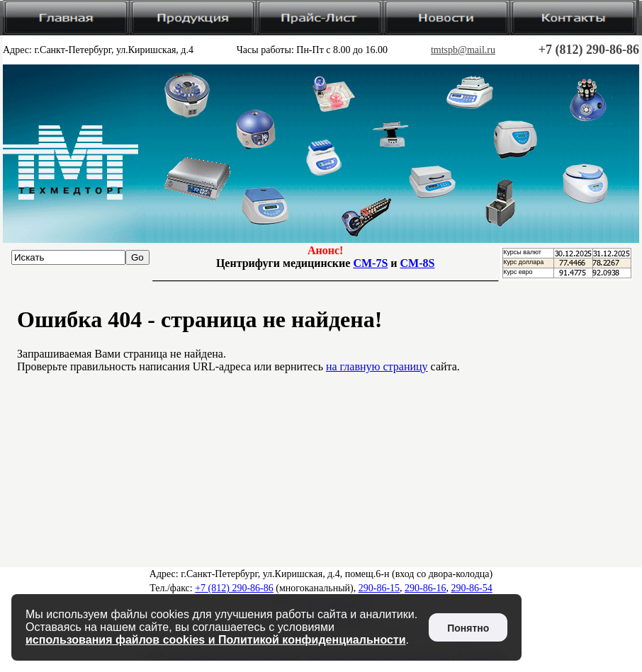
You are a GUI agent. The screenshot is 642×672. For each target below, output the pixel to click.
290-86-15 (379, 588)
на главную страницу (377, 366)
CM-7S (370, 263)
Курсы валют (522, 252)
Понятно (468, 628)
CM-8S (418, 263)
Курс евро (518, 272)
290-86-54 (471, 588)
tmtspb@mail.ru (463, 50)
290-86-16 (425, 588)
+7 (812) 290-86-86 (589, 50)
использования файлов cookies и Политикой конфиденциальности (216, 640)
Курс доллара (523, 262)
